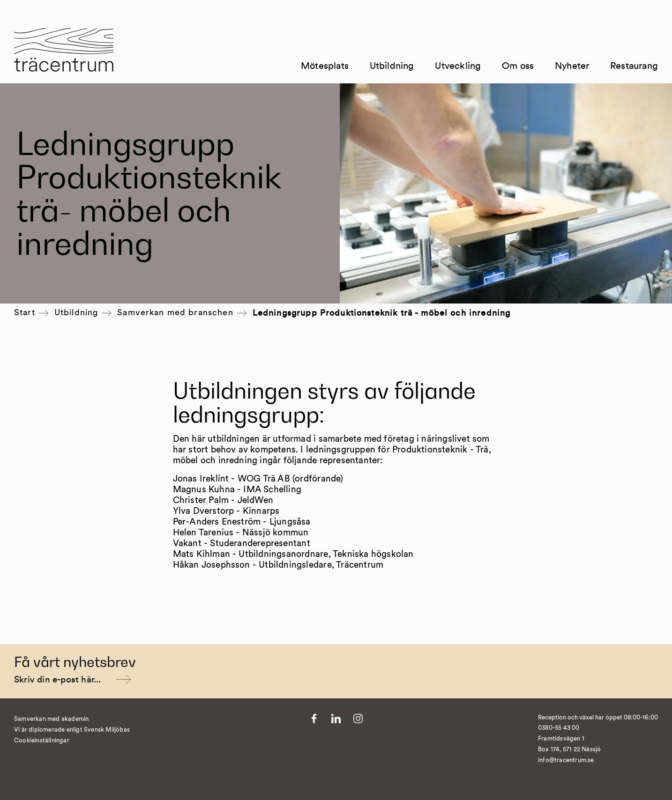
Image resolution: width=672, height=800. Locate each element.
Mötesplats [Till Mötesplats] (325, 66)
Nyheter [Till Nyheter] (572, 66)
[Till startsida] (64, 56)
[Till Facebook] (314, 719)
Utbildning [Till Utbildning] (392, 66)
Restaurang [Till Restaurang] (634, 66)
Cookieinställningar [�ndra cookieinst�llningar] (42, 741)
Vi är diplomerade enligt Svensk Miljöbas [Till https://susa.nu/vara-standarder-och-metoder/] (72, 730)
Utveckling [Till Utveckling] (458, 66)
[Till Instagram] (358, 719)
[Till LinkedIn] (336, 719)
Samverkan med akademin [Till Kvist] (51, 719)
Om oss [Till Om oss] (518, 66)
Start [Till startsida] (25, 313)
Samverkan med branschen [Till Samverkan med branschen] (175, 313)
